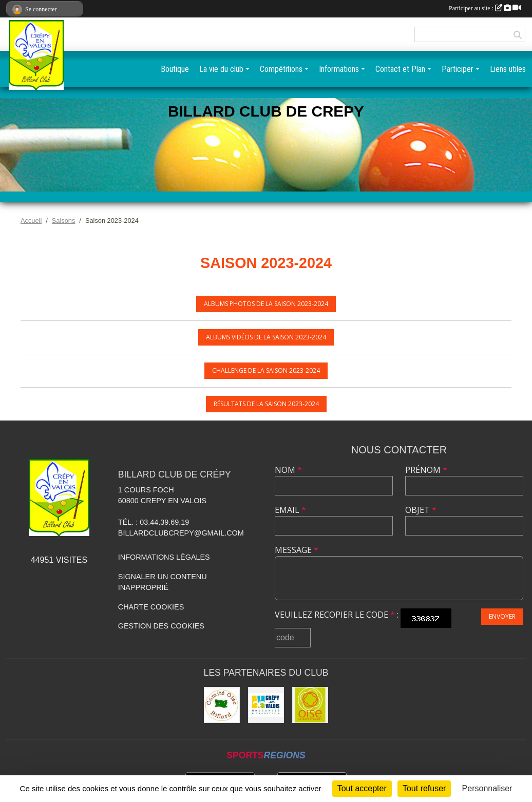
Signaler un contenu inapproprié (163, 582)
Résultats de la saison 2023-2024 (266, 404)
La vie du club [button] (221, 69)
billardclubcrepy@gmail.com (181, 533)
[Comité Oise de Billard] (222, 705)
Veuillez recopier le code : (337, 615)
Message (297, 550)
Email (290, 510)
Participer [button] (458, 69)
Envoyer (502, 616)
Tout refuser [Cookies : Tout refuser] (424, 788)
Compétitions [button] (281, 69)
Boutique (175, 69)
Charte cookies (151, 607)
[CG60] (310, 705)
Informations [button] (339, 69)
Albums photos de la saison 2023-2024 (266, 304)
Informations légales (164, 557)
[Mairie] (266, 705)
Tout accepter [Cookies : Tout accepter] (362, 788)
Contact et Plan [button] (400, 69)
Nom (288, 470)
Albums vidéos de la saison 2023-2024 (266, 337)
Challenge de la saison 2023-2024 (266, 370)
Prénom (426, 470)
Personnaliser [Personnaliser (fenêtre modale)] (487, 788)
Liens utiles (508, 69)
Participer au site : (485, 8)
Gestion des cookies (161, 626)
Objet (421, 510)
